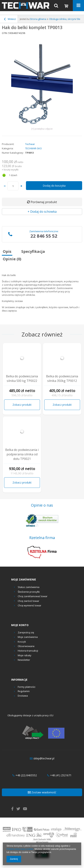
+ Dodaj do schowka (42, 211)
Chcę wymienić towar (29, 605)
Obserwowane (26, 646)
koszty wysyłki (11, 170)
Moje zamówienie (24, 580)
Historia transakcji (28, 651)
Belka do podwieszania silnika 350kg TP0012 (62, 378)
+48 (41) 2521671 (59, 775)
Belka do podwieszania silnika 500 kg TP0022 (22, 378)
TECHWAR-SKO (34, 148)
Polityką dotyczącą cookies (20, 849)
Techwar (30, 144)
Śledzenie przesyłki (29, 592)
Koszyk (22, 642)
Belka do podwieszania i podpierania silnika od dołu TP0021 (22, 454)
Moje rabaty (25, 656)
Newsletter (24, 660)
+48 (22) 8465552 (25, 775)
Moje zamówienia (28, 637)
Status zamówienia (29, 587)
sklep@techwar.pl (42, 758)
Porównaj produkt (42, 202)
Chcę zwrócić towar (28, 601)
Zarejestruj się (26, 633)
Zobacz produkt (22, 405)
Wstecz (10, 20)
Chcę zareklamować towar (33, 596)
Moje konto (20, 625)
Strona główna (38, 19)
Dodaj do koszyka (54, 185)
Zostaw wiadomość (42, 792)
